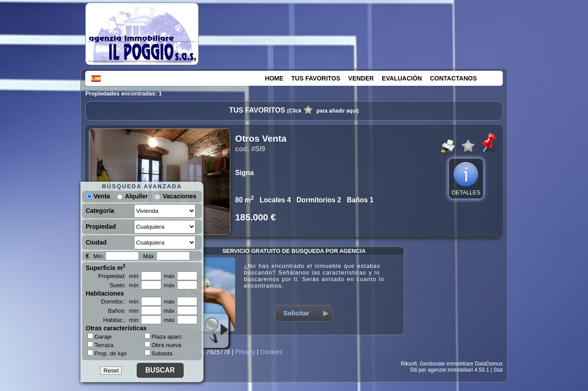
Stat (498, 370)
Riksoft (409, 364)
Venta (98, 196)
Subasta (159, 353)
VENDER (361, 78)
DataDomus (489, 364)
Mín (98, 256)
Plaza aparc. (164, 337)
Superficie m (106, 267)
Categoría (100, 211)
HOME (274, 78)
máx (169, 276)
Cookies (271, 352)
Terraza (100, 345)
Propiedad (101, 227)
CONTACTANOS (453, 78)
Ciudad (96, 242)
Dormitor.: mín (120, 301)
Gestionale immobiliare (446, 364)
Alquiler (136, 196)
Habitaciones (105, 293)
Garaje (100, 336)
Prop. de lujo (107, 353)
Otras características (116, 328)
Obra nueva (163, 345)
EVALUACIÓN (402, 78)
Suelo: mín (124, 285)
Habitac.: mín (121, 320)
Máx (149, 256)
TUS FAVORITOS (316, 78)
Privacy (245, 352)
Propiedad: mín (118, 276)
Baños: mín (123, 311)
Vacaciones (179, 196)
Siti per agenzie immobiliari (441, 370)
